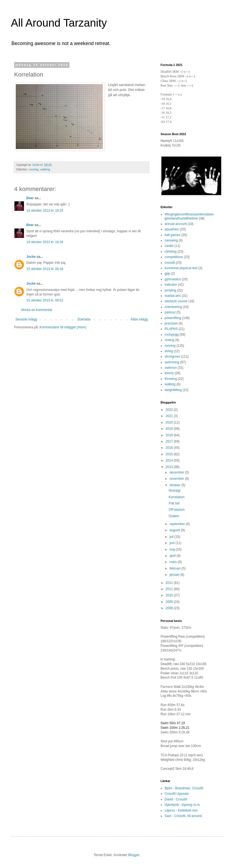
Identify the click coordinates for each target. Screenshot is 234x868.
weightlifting (173, 390)
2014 (170, 460)
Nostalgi (175, 491)
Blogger (134, 855)
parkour (170, 312)
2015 (170, 454)
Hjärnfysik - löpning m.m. (183, 805)
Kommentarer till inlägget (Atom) (63, 327)
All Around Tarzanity (59, 23)
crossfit (170, 263)
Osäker (174, 516)
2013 (170, 467)
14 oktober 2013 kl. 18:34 (45, 242)
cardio (169, 246)
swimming (172, 362)
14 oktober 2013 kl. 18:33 (45, 211)
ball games (173, 235)
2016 (170, 448)
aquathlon (172, 229)
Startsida (84, 319)
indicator (171, 285)
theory (169, 373)
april (173, 556)
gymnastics (173, 279)
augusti (175, 530)
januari (175, 575)
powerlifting (173, 318)
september (178, 524)
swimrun (171, 368)
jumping (170, 290)
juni (173, 543)
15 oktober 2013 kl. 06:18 (45, 269)
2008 (170, 608)
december (177, 472)
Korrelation (177, 497)
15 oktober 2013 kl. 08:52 (45, 300)
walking (45, 169)
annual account (176, 224)
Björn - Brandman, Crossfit (184, 788)
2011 (170, 589)
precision (171, 323)
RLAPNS (171, 329)
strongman (172, 357)
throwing (171, 379)
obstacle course (176, 301)
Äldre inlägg (139, 319)
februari (175, 568)
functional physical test (181, 268)
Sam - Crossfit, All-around (183, 816)
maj (173, 549)
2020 (170, 422)
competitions (174, 257)
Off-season (177, 510)
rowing (169, 340)
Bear (30, 198)
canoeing (171, 240)
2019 (170, 429)
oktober (175, 485)
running (34, 169)
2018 (170, 435)
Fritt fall (174, 503)
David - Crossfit (176, 799)
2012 (170, 583)
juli (172, 537)
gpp (167, 274)
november (177, 479)
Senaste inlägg (26, 319)
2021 (170, 416)
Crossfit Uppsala (177, 794)
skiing (169, 351)
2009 (170, 602)
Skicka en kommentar (37, 310)
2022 (170, 410)
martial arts (173, 296)
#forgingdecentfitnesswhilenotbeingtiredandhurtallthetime (189, 216)
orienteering (173, 307)
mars (174, 562)
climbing (171, 252)
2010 (170, 595)
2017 (170, 441)
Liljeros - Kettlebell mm (181, 810)
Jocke (31, 257)
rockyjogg (172, 335)
